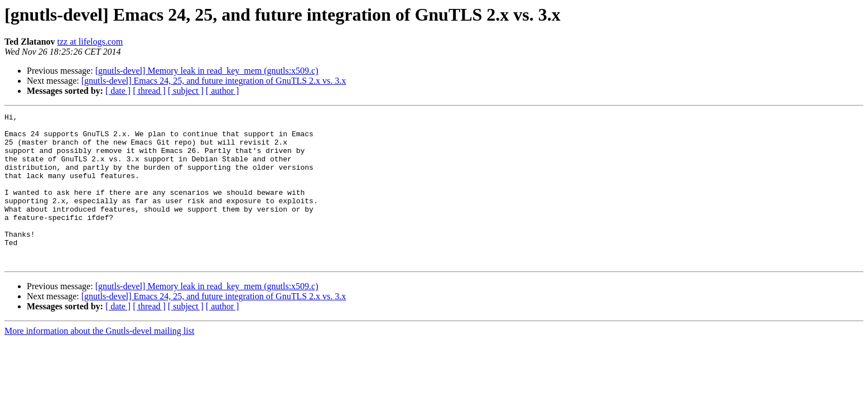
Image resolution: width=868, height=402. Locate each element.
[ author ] (223, 91)
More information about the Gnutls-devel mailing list (99, 361)
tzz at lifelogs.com (90, 42)
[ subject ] (186, 91)
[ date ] (118, 91)
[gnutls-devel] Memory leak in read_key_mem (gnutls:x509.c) (207, 71)
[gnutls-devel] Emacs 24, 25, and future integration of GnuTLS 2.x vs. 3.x (214, 81)
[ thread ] (149, 91)
